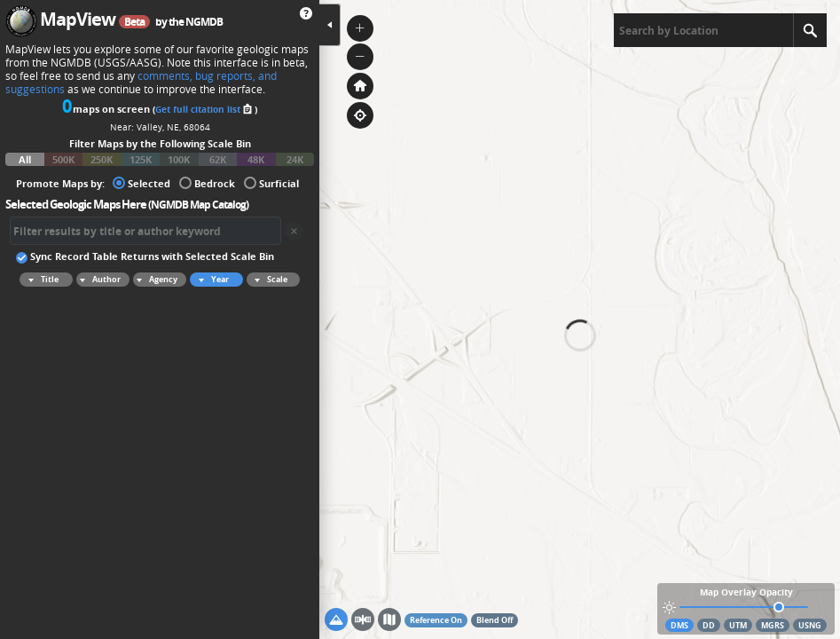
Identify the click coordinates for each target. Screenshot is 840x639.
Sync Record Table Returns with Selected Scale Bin (145, 256)
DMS (679, 625)
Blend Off (495, 620)
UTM (738, 625)
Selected (141, 182)
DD (709, 625)
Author (98, 280)
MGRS (773, 625)
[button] (360, 28)
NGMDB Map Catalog (198, 205)
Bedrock (207, 182)
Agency (155, 280)
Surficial (271, 182)
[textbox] (703, 30)
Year (211, 280)
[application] (580, 319)
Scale (268, 280)
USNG (810, 625)
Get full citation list (205, 109)
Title (41, 280)
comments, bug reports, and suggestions (141, 83)
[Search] (810, 30)
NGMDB (204, 22)
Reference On (436, 620)
